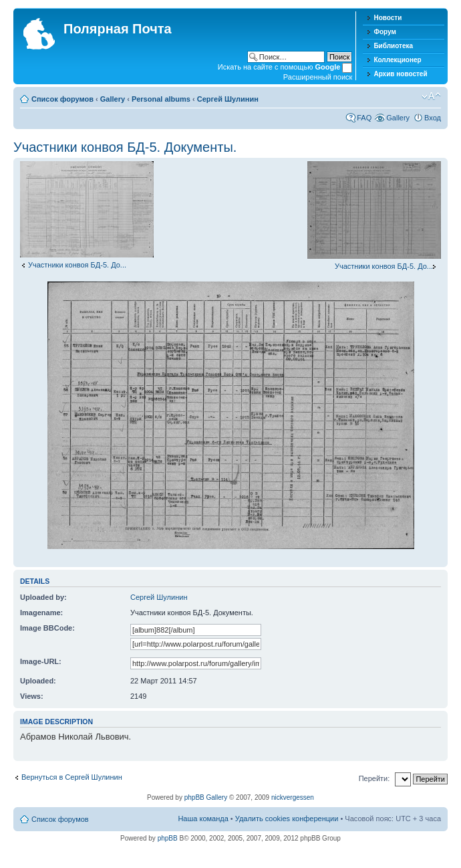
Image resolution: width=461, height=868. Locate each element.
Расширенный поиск (318, 77)
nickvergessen (293, 797)
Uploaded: (38, 681)
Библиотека (393, 46)
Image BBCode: (47, 628)
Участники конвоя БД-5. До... (77, 265)
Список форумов (62, 99)
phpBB (168, 838)
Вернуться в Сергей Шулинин (72, 777)
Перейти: (374, 778)
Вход (433, 118)
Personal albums (161, 99)
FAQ (364, 118)
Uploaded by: (43, 597)
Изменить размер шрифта (431, 96)
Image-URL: (41, 661)
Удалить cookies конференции (287, 819)
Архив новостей (400, 74)
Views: (32, 696)
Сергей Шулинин (228, 99)
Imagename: (41, 613)
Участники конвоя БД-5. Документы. (125, 147)
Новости (388, 18)
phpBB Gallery (206, 797)
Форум (385, 32)
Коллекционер (397, 60)
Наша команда (203, 819)
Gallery (113, 99)
